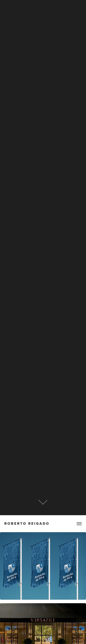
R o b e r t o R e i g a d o (27, 524)
